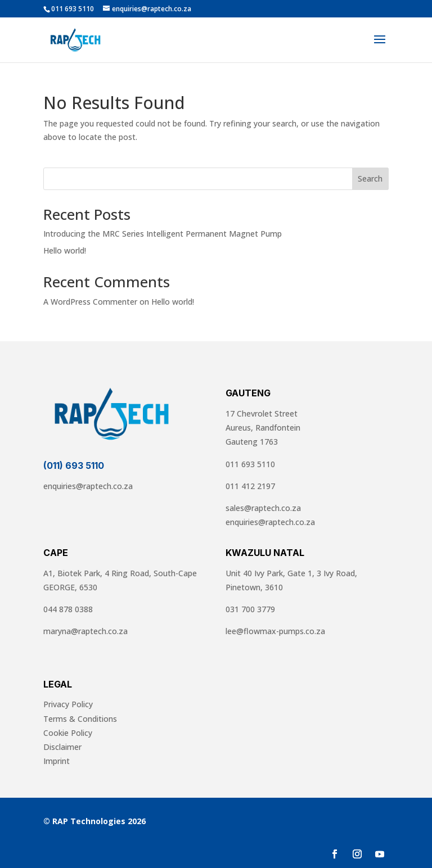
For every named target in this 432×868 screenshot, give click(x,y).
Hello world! (65, 250)
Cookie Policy (68, 733)
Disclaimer (62, 747)
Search (370, 178)
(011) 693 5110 (74, 465)
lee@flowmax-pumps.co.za (275, 631)
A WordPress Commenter (90, 302)
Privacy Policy (68, 704)
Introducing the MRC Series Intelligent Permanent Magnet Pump (163, 234)
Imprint (57, 761)
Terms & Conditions (80, 719)
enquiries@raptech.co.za (88, 486)
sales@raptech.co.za (263, 508)
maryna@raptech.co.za (85, 631)
